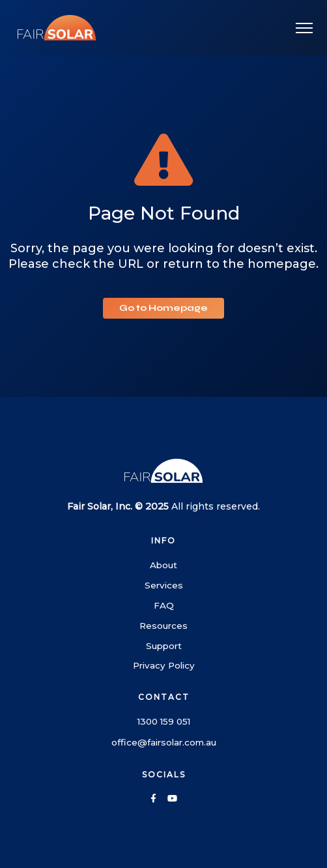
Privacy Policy (164, 665)
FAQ (164, 605)
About (163, 565)
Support (164, 646)
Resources (163, 626)
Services (164, 585)
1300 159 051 (164, 721)
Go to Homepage (163, 308)
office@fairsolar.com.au (164, 742)
